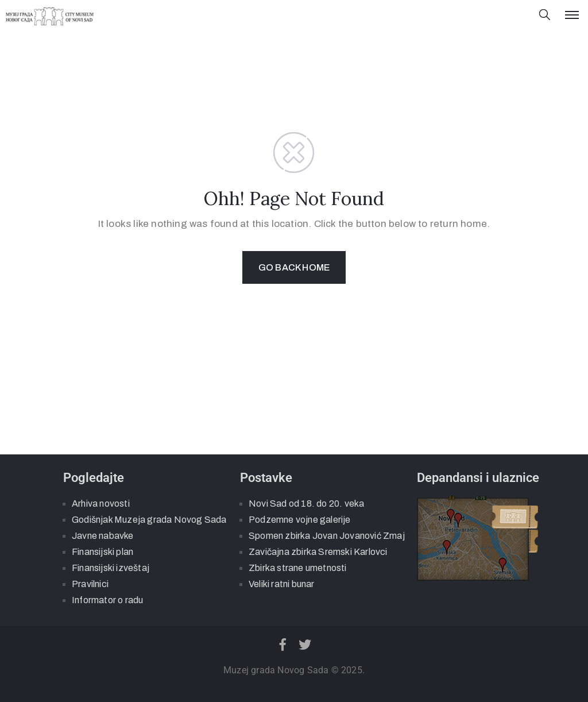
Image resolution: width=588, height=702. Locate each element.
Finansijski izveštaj (111, 568)
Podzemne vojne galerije (300, 520)
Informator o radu (107, 600)
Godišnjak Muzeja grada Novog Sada (149, 520)
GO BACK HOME (294, 267)
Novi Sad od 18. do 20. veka (306, 504)
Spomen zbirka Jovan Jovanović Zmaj (327, 536)
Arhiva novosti (101, 504)
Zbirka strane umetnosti (298, 568)
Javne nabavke (103, 536)
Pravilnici (90, 584)
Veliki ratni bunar (282, 584)
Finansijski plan (102, 552)
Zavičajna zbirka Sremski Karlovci (318, 552)
